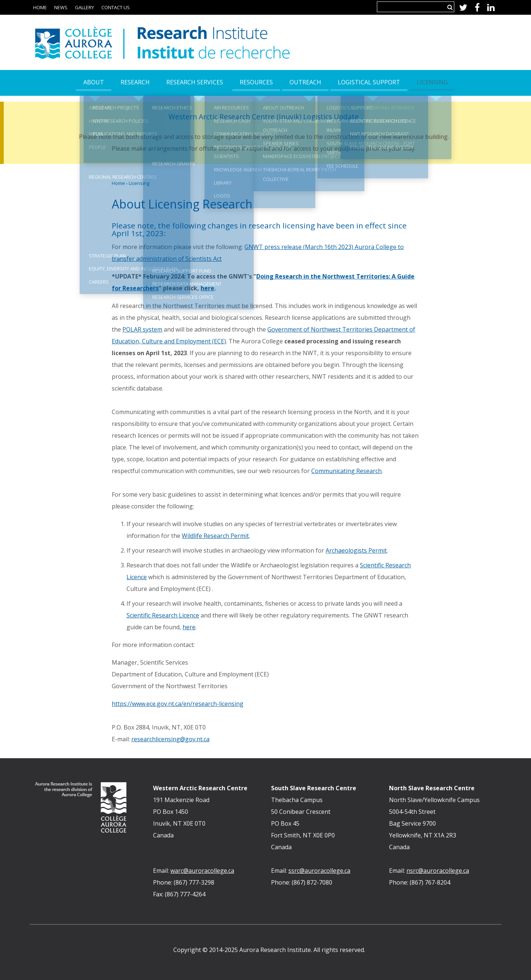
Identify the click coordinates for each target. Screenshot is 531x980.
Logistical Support (369, 82)
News (61, 7)
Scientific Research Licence (163, 615)
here (207, 288)
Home (40, 7)
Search (450, 7)
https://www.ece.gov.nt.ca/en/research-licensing (178, 704)
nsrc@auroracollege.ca (438, 871)
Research (135, 82)
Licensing (139, 183)
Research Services (195, 82)
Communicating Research (346, 471)
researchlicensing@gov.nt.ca (170, 739)
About (94, 82)
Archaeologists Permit (356, 550)
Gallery (84, 7)
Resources (256, 82)
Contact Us (116, 7)
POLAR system (142, 329)
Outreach (305, 82)
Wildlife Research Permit (215, 536)
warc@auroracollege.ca (202, 871)
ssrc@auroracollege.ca (319, 871)
